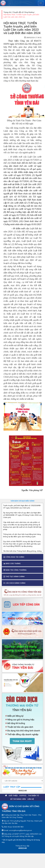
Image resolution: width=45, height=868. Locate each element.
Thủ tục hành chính (14, 576)
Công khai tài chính (14, 557)
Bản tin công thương (15, 570)
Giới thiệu (13, 796)
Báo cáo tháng (12, 563)
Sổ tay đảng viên (18, 799)
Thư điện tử (33, 796)
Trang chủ (7, 12)
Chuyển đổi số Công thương (23, 12)
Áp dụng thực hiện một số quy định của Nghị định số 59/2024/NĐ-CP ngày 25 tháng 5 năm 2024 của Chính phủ (22, 515)
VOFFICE (23, 796)
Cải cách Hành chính (14, 583)
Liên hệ (31, 799)
